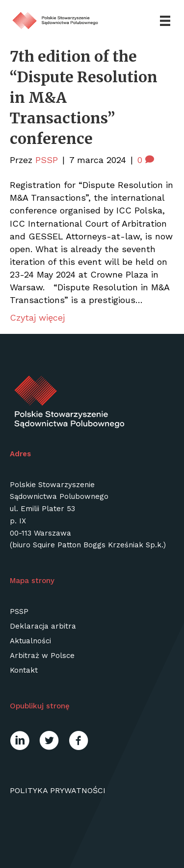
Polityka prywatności (58, 790)
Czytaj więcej (37, 317)
